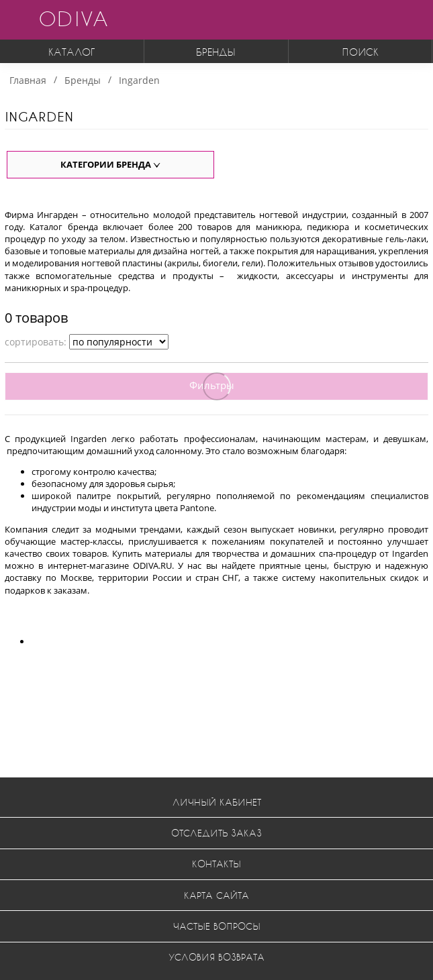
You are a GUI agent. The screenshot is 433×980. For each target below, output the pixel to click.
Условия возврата (216, 957)
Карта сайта (216, 895)
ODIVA (73, 18)
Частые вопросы (217, 926)
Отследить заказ (216, 833)
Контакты (216, 864)
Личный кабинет (217, 802)
